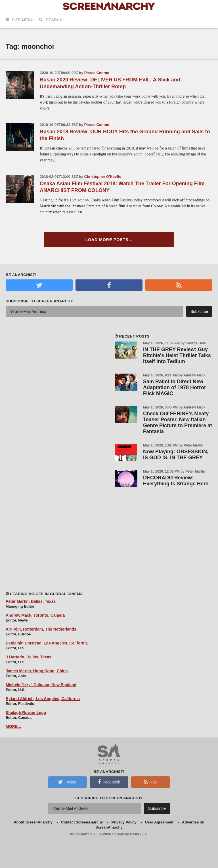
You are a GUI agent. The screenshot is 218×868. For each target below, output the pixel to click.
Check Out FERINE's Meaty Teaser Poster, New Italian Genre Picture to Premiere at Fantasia (178, 423)
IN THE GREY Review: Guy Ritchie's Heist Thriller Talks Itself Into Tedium (177, 355)
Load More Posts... (109, 240)
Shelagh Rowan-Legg (26, 713)
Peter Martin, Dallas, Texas (31, 601)
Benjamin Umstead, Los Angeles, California (47, 643)
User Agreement (159, 822)
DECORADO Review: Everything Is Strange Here (176, 481)
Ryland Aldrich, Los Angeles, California (43, 699)
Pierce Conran (97, 73)
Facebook (109, 782)
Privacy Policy (124, 822)
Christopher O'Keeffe (103, 177)
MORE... (13, 726)
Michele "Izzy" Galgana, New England (41, 685)
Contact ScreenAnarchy (82, 822)
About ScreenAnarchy (33, 822)
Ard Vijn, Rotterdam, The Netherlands (41, 629)
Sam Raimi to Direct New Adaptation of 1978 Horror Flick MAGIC (175, 387)
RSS (151, 782)
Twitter (67, 782)
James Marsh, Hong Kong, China (37, 671)
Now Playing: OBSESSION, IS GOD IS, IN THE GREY (176, 455)
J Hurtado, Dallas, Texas (29, 657)
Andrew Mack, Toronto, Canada (35, 615)
